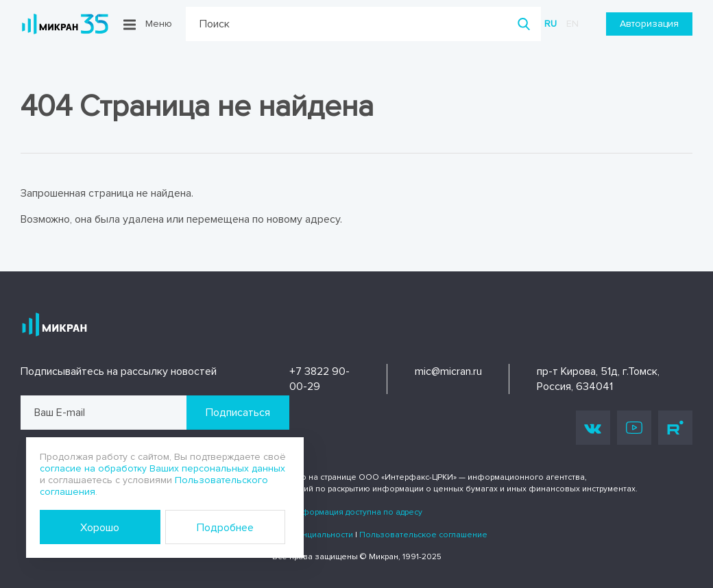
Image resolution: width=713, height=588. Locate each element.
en (572, 24)
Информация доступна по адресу (356, 512)
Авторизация (649, 24)
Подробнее (225, 528)
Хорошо (100, 528)
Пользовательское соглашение (423, 535)
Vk (593, 428)
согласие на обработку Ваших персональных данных (162, 468)
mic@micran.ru (448, 371)
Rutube (675, 428)
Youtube (634, 428)
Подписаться (238, 413)
